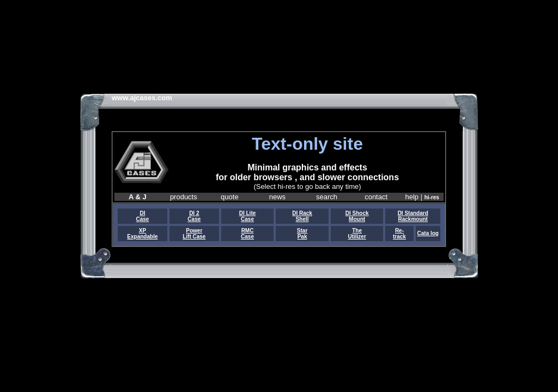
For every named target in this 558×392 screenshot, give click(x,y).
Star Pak (302, 234)
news (277, 197)
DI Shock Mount (357, 216)
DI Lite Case (248, 216)
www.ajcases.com (142, 98)
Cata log (428, 233)
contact (376, 197)
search (327, 197)
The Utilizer (357, 234)
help (412, 197)
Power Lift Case (194, 234)
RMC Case (247, 234)
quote (230, 197)
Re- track (399, 234)
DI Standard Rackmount (413, 216)
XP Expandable (142, 234)
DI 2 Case (194, 216)
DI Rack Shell (302, 216)
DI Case (142, 216)
